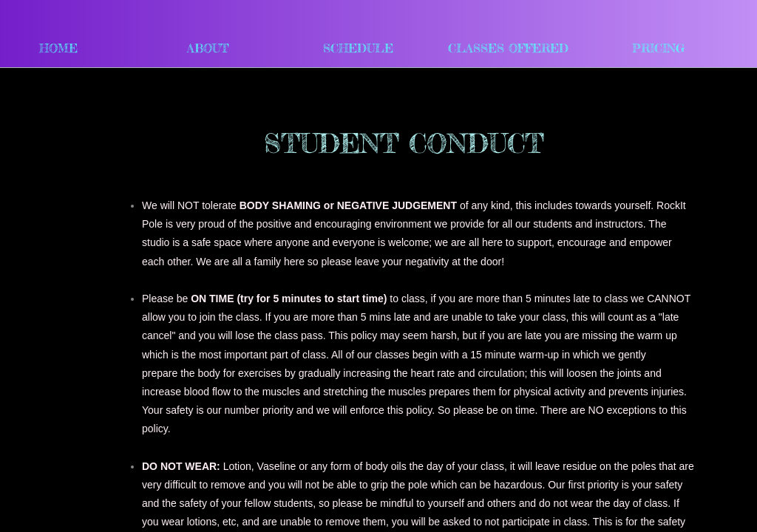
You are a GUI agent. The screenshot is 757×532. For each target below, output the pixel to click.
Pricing (658, 48)
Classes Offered (508, 48)
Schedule (358, 48)
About (208, 48)
